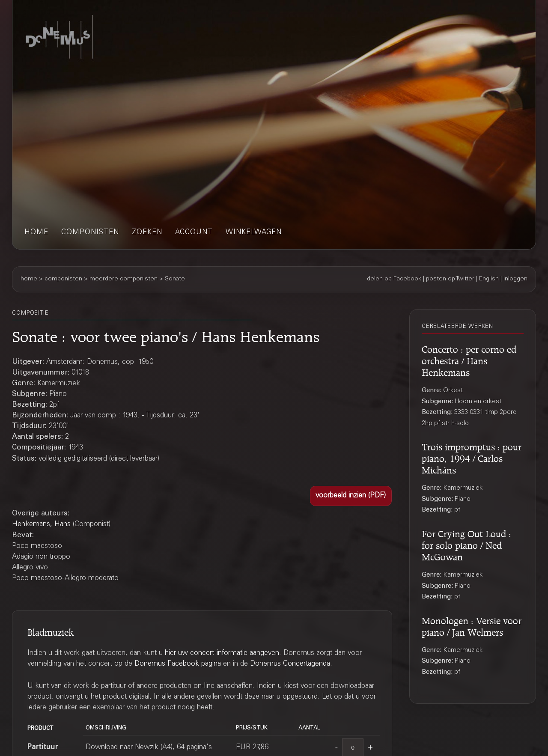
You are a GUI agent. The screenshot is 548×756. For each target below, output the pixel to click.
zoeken (147, 233)
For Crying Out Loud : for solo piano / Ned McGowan (466, 544)
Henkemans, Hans (41, 525)
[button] (351, 496)
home (36, 233)
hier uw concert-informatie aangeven (222, 653)
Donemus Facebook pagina (178, 664)
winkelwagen (254, 233)
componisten (90, 233)
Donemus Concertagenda (290, 664)
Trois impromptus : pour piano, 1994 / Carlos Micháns (472, 457)
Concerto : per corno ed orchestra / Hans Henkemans (469, 360)
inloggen (515, 279)
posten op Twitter (450, 279)
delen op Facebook (394, 279)
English (489, 279)
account (194, 233)
